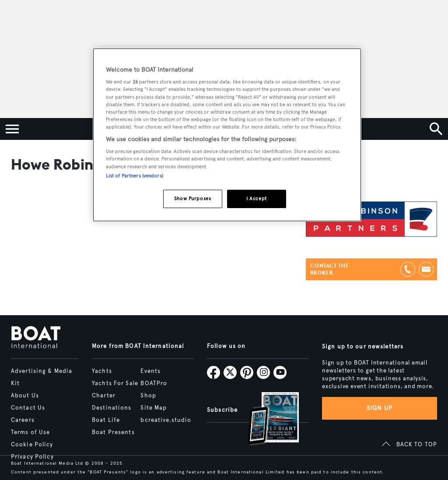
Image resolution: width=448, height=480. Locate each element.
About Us (25, 396)
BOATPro (154, 383)
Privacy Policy (32, 457)
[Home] (36, 338)
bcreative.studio (166, 420)
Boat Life (106, 420)
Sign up (380, 408)
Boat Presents (113, 432)
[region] (227, 135)
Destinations (112, 408)
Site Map (154, 408)
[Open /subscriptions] (266, 419)
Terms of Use (30, 432)
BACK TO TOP (417, 445)
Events (150, 371)
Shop (148, 396)
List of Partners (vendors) (135, 176)
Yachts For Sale (115, 383)
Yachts (102, 371)
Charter (104, 396)
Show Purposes (192, 198)
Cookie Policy (32, 445)
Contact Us (28, 408)
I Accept (257, 198)
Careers (23, 420)
